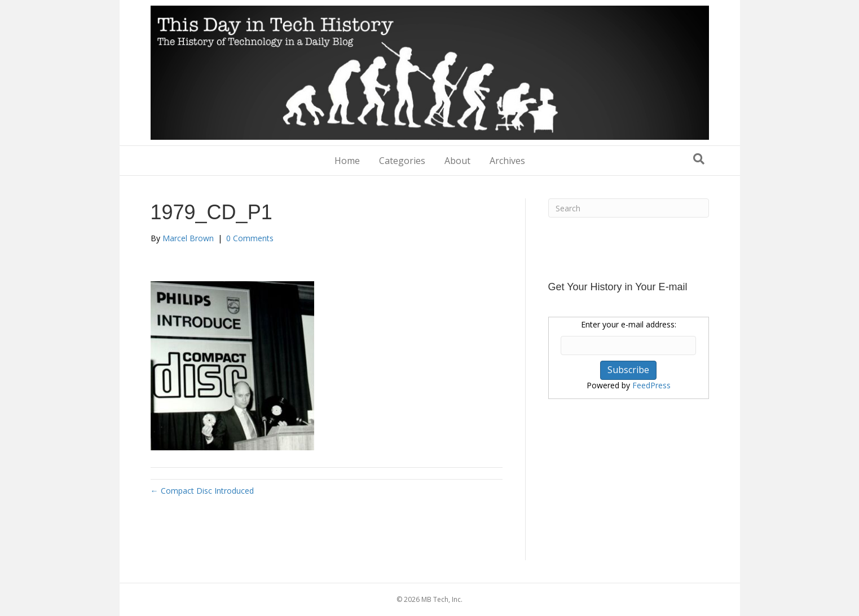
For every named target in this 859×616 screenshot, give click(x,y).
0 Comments (250, 238)
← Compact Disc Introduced (202, 491)
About (457, 161)
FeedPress (651, 385)
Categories (402, 161)
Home (347, 161)
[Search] (699, 159)
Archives (507, 161)
